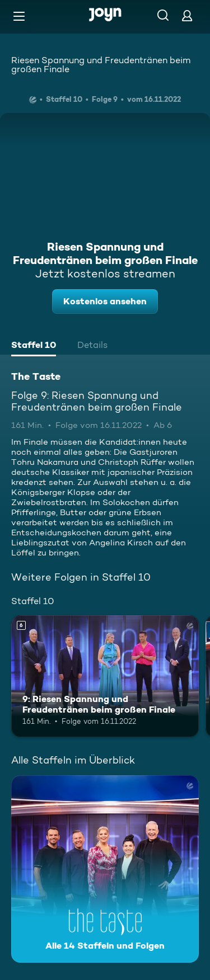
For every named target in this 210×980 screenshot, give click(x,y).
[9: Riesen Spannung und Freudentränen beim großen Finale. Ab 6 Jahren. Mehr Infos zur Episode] (105, 676)
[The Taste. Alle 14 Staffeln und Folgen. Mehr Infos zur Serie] (105, 869)
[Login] (187, 15)
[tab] (34, 346)
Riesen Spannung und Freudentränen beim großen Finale (101, 65)
